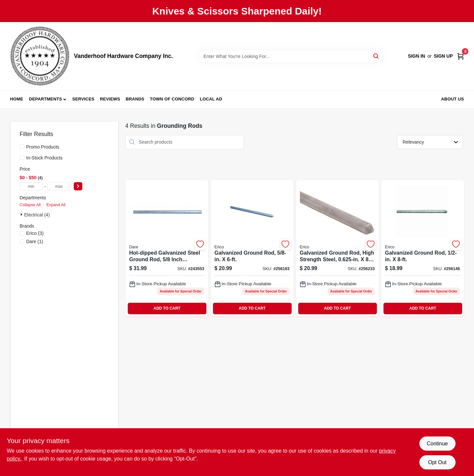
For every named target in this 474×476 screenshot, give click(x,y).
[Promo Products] (22, 147)
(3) (35, 233)
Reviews (110, 99)
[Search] (376, 56)
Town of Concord (172, 99)
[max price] (59, 186)
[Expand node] (22, 214)
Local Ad (211, 99)
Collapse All (30, 205)
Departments (45, 99)
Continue (437, 444)
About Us (453, 99)
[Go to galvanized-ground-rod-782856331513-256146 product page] (423, 248)
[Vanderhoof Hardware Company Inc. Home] (40, 56)
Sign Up (443, 56)
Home (17, 99)
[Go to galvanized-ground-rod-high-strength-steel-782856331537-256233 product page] (337, 248)
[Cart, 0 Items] (461, 56)
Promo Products (43, 147)
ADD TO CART (167, 308)
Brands (135, 99)
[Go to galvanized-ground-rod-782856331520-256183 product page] (252, 248)
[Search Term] (290, 56)
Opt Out (437, 462)
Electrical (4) (37, 215)
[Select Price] (78, 186)
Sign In (416, 56)
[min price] (31, 186)
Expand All (56, 205)
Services (83, 99)
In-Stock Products (45, 158)
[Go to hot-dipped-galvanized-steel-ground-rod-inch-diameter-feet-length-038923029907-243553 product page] (167, 248)
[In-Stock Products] (22, 157)
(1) (35, 241)
